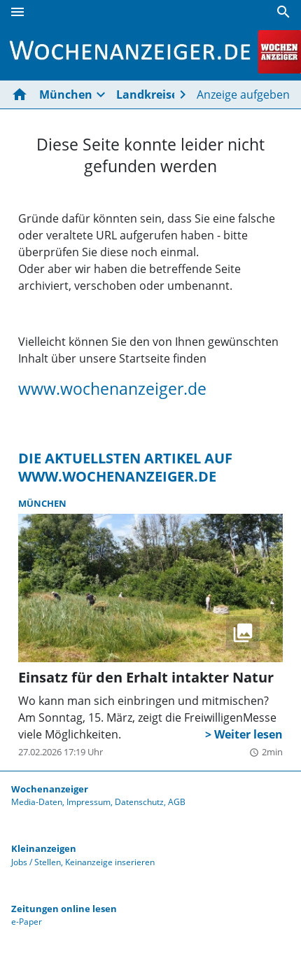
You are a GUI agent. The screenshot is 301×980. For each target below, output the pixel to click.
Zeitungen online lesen (64, 909)
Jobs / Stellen (36, 862)
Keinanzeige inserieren (110, 862)
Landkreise (147, 94)
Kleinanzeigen (44, 848)
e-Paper (27, 922)
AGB (177, 802)
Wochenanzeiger (50, 789)
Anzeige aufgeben (243, 94)
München (66, 94)
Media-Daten (37, 802)
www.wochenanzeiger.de (112, 388)
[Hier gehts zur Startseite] (22, 94)
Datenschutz (139, 802)
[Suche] (283, 12)
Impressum (89, 802)
